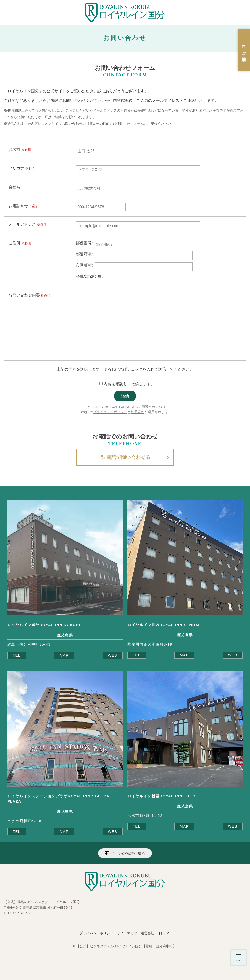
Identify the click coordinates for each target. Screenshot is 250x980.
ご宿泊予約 (244, 50)
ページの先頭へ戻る (128, 853)
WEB (113, 655)
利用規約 (137, 412)
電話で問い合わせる (125, 457)
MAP (64, 655)
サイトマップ (127, 933)
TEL (17, 655)
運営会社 (147, 933)
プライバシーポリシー (110, 412)
